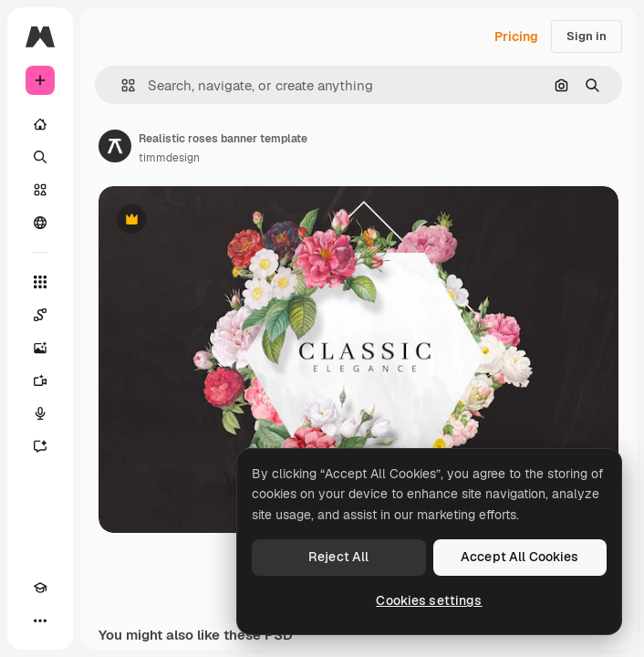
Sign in (587, 36)
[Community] (40, 223)
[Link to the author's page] (115, 146)
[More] (40, 620)
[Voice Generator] (40, 413)
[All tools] (40, 282)
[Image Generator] (40, 348)
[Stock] (40, 190)
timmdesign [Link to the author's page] (169, 158)
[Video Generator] (40, 381)
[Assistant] (40, 446)
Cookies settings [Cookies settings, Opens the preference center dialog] (429, 600)
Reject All (338, 557)
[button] (121, 85)
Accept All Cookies (520, 557)
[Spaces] (40, 315)
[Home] (40, 124)
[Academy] (40, 588)
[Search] (40, 157)
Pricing (516, 36)
